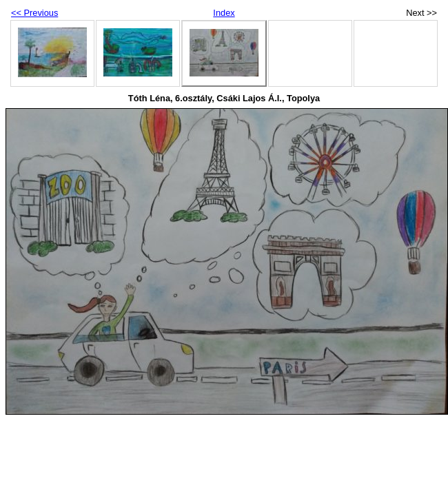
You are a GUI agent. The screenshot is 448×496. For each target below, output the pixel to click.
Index (224, 13)
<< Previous (34, 13)
